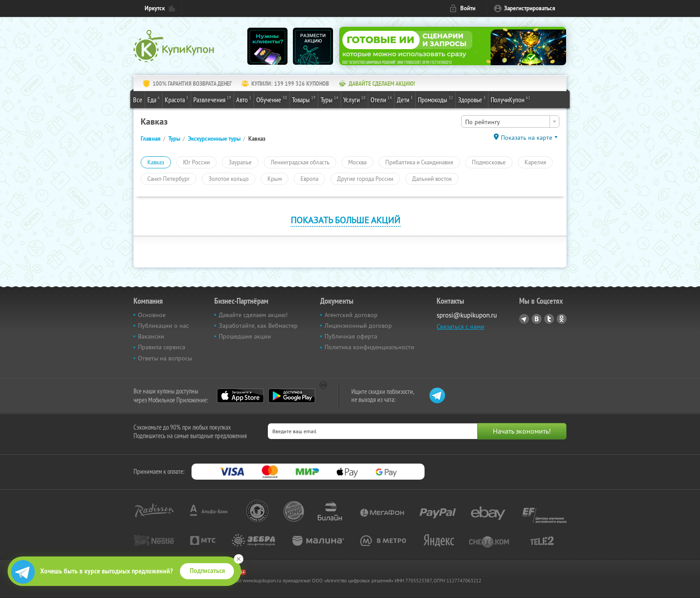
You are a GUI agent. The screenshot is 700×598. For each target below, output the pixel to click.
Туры (329, 99)
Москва (357, 162)
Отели (381, 99)
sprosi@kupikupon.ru (467, 315)
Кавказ (156, 162)
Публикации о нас (163, 326)
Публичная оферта (351, 336)
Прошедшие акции (245, 336)
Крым (275, 179)
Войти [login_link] (468, 8)
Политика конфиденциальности (369, 347)
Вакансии (151, 336)
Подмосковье (489, 162)
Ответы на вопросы (165, 358)
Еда (154, 99)
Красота (177, 99)
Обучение (272, 99)
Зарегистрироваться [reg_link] (530, 8)
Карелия (535, 162)
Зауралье (240, 162)
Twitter (549, 319)
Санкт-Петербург (169, 179)
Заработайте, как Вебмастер (258, 326)
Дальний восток (432, 179)
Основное (152, 315)
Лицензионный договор (358, 326)
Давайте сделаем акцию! (253, 315)
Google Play (292, 396)
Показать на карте (527, 138)
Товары (304, 99)
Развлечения (212, 99)
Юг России (196, 162)
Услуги (354, 99)
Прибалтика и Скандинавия (419, 162)
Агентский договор (351, 315)
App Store (240, 396)
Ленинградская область (300, 162)
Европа (309, 179)
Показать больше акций (346, 220)
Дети (405, 99)
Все (138, 100)
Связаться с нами (460, 326)
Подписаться (207, 571)
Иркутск (155, 8)
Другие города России (365, 179)
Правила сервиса (162, 347)
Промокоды (435, 99)
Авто (244, 99)
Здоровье (472, 99)
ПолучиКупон (510, 99)
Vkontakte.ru (537, 319)
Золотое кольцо (229, 179)
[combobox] (510, 121)
